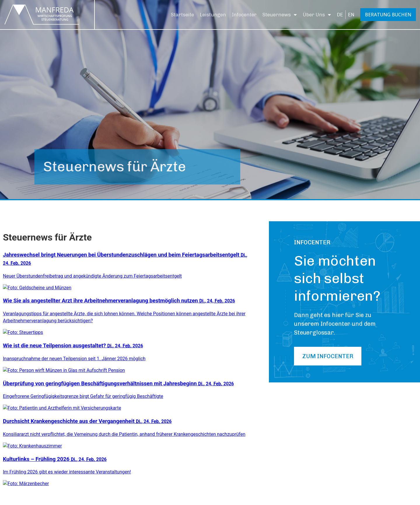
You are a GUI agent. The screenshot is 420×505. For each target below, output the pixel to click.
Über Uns (317, 15)
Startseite (182, 15)
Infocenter (244, 15)
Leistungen (213, 15)
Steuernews (280, 15)
